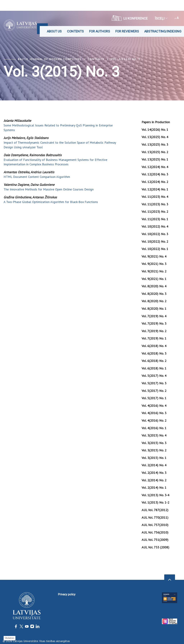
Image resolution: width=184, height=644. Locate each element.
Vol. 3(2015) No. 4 (154, 435)
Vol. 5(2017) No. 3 (154, 383)
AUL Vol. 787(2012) (155, 510)
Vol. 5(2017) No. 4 (154, 376)
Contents (75, 31)
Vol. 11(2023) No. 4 (155, 197)
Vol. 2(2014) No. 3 (154, 473)
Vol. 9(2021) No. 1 (154, 279)
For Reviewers (127, 31)
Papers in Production (156, 122)
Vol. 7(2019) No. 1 (154, 338)
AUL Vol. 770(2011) (155, 517)
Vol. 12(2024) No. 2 (155, 182)
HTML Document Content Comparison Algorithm (37, 177)
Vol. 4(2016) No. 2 (154, 420)
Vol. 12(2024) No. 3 (155, 174)
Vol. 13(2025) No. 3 (155, 144)
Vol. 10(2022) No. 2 (155, 241)
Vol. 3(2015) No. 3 (126, 59)
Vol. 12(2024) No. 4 (155, 167)
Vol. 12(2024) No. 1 (155, 189)
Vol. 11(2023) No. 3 (155, 204)
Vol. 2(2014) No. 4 (154, 465)
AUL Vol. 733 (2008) (155, 547)
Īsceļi (161, 18)
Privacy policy (67, 594)
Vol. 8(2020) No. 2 (154, 301)
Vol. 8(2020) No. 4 (154, 286)
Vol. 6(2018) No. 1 (154, 368)
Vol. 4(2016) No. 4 (154, 406)
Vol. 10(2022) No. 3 (155, 234)
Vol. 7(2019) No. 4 (154, 316)
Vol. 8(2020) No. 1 (154, 309)
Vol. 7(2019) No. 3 (154, 323)
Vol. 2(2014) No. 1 (154, 488)
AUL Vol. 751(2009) (155, 540)
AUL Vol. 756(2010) (155, 532)
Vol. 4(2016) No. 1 (154, 428)
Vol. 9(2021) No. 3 (154, 264)
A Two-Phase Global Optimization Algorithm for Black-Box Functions (51, 202)
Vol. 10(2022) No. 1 (155, 249)
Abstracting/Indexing (163, 31)
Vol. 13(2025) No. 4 (155, 137)
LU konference (130, 18)
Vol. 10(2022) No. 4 (155, 226)
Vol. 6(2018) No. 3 (154, 353)
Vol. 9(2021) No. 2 (154, 271)
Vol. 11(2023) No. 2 (155, 212)
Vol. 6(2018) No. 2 (154, 361)
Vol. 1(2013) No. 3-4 (155, 495)
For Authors (100, 31)
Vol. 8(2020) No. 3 (154, 294)
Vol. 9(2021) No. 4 (154, 256)
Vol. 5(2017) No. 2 (154, 391)
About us (54, 31)
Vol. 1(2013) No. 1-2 (155, 502)
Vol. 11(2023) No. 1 (155, 219)
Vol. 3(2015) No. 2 (154, 450)
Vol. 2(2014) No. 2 (154, 480)
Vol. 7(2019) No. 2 (154, 331)
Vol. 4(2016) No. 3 (154, 413)
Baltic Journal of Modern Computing (50, 59)
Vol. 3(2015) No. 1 (154, 458)
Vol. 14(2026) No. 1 (155, 130)
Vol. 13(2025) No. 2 (155, 152)
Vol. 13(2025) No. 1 (155, 159)
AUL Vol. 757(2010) (155, 525)
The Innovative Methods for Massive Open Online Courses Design (49, 189)
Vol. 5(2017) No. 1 (154, 398)
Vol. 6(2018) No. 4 (154, 346)
